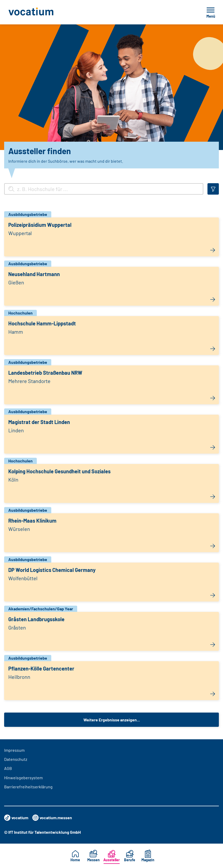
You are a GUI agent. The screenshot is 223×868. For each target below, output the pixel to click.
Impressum (14, 750)
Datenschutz (16, 759)
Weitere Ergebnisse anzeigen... (112, 720)
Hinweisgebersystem (23, 778)
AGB (8, 768)
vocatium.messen (52, 818)
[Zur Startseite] (42, 12)
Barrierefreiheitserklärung (28, 787)
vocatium (16, 818)
